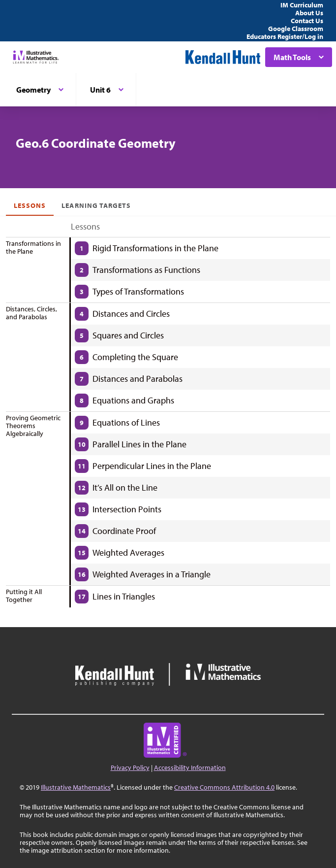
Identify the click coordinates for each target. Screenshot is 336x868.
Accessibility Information (190, 768)
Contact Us (307, 21)
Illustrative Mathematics (76, 787)
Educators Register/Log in (285, 36)
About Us (309, 13)
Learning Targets (96, 205)
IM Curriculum (302, 5)
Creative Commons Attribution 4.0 (224, 787)
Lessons (30, 205)
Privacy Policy (130, 768)
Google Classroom (296, 29)
